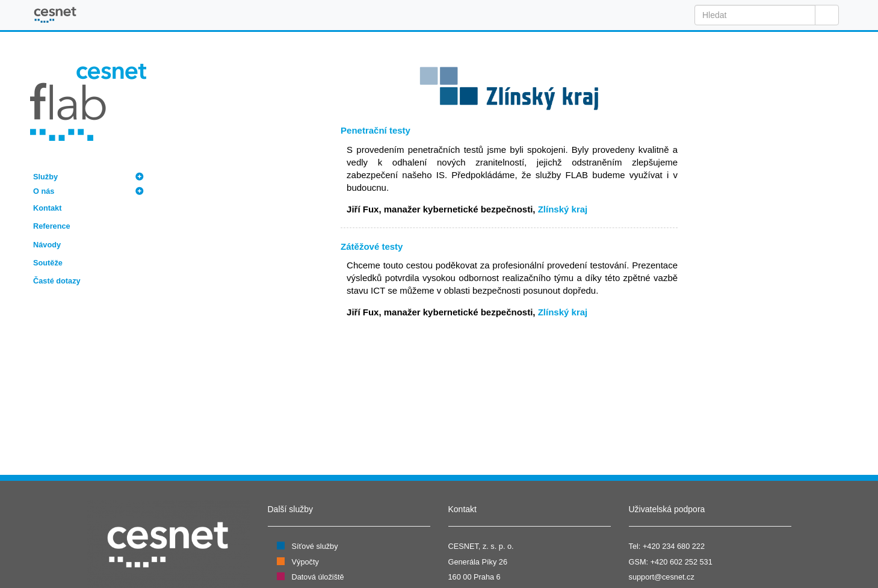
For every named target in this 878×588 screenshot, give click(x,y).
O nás (44, 191)
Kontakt (47, 208)
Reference (52, 226)
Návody (47, 245)
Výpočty (305, 562)
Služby (45, 177)
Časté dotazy (57, 281)
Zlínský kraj (563, 209)
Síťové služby (315, 546)
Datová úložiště (318, 577)
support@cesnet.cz (662, 577)
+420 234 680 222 (674, 546)
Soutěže (48, 263)
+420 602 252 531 (682, 562)
